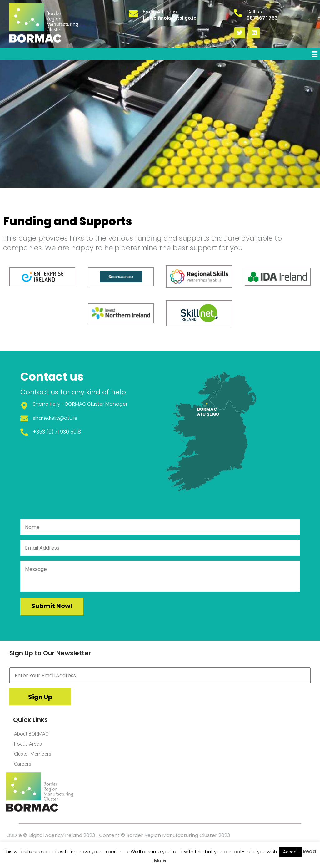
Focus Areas (28, 744)
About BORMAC (31, 734)
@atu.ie (68, 418)
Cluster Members (33, 754)
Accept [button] (290, 852)
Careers (23, 764)
